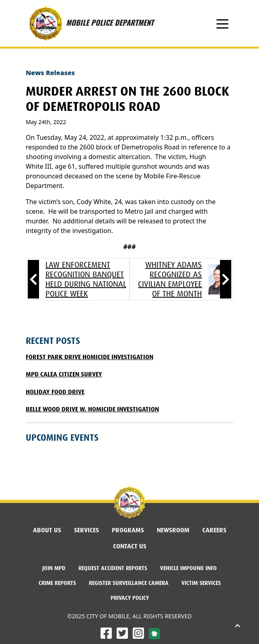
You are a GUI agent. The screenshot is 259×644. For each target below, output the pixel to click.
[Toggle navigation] (222, 23)
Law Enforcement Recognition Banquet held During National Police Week (86, 279)
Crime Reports (57, 583)
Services (86, 530)
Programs (128, 530)
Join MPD (54, 568)
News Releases (50, 73)
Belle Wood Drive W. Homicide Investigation (92, 409)
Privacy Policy (130, 598)
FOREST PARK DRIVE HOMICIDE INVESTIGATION (89, 357)
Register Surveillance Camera (129, 583)
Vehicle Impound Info (188, 568)
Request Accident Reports (113, 568)
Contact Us (130, 546)
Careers (214, 530)
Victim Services (201, 583)
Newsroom (173, 530)
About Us (47, 530)
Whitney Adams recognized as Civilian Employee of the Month (170, 279)
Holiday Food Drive (55, 392)
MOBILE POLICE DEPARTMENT (90, 23)
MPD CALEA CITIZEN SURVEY (64, 374)
